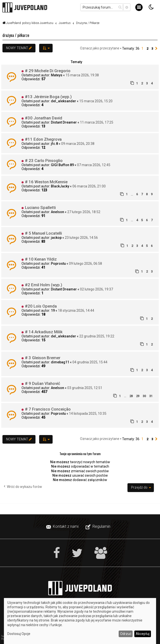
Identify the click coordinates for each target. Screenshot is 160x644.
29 (138, 396)
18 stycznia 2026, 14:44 (76, 310)
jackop (56, 238)
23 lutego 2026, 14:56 (81, 238)
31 (151, 396)
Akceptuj (143, 634)
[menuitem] (63, 527)
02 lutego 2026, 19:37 (97, 289)
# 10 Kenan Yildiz (41, 259)
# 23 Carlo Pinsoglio (44, 161)
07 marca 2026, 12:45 (94, 165)
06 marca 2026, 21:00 (89, 186)
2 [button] (147, 49)
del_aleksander (63, 101)
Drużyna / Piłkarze (16, 35)
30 (144, 396)
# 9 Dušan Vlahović (43, 383)
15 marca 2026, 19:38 (82, 75)
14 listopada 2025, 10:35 (88, 414)
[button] (156, 49)
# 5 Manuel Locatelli (43, 233)
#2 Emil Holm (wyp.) (44, 285)
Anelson (57, 212)
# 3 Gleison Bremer (43, 358)
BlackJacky (60, 186)
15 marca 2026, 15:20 (96, 101)
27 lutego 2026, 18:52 (84, 212)
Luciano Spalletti (40, 207)
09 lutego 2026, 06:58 (86, 264)
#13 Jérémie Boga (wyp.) (48, 97)
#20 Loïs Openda (41, 306)
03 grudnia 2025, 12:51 (85, 388)
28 (131, 396)
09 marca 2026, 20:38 (78, 144)
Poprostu (58, 264)
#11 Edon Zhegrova (43, 139)
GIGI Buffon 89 (62, 165)
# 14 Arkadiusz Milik (44, 332)
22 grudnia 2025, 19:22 (97, 336)
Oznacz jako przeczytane (100, 48)
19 (53, 310)
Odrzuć (126, 634)
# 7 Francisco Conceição (48, 409)
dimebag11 (60, 362)
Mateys (57, 75)
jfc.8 (54, 144)
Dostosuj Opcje (19, 634)
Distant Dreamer (64, 122)
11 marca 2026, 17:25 (97, 122)
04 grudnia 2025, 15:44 (90, 362)
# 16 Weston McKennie (46, 182)
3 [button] (152, 49)
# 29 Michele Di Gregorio (48, 71)
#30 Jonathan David (44, 118)
